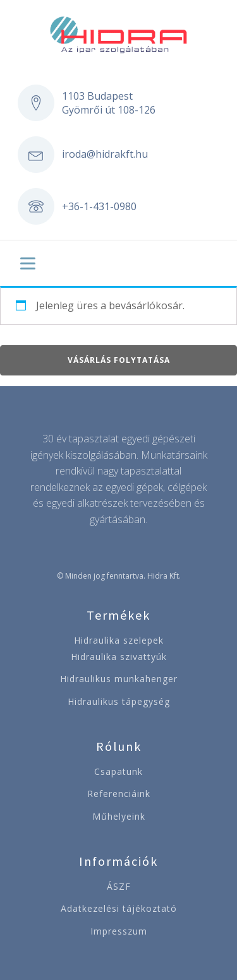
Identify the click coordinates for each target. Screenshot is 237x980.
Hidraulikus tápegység (119, 701)
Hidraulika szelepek (119, 640)
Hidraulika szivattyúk (119, 657)
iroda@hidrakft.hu (105, 154)
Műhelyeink (119, 816)
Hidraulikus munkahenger (119, 679)
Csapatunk (118, 771)
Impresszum (119, 931)
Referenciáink (119, 794)
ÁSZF (119, 886)
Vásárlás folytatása (119, 360)
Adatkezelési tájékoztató (119, 908)
